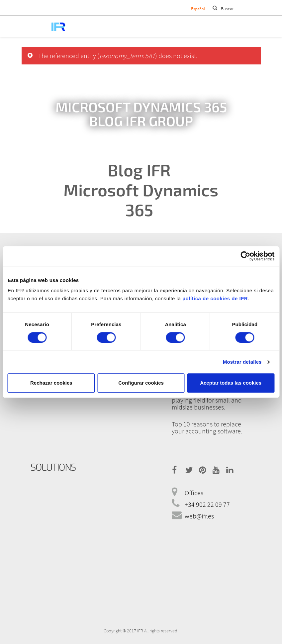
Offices (194, 493)
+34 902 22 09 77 (207, 504)
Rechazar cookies (51, 383)
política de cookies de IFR (215, 298)
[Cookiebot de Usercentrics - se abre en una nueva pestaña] (245, 256)
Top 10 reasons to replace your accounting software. (207, 427)
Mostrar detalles (242, 362)
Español (198, 9)
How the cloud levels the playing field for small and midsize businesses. (207, 400)
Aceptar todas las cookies (231, 383)
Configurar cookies (141, 383)
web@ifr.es (199, 516)
